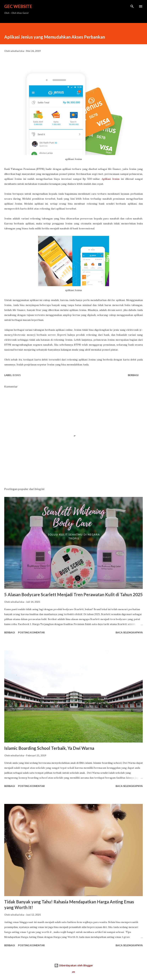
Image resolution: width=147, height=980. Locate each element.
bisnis (17, 375)
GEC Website (18, 6)
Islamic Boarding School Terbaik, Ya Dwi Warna (49, 748)
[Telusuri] (132, 6)
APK (73, 972)
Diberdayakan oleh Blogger (74, 965)
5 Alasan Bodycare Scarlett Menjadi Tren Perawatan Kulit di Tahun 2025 (73, 594)
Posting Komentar (31, 632)
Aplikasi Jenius (111, 179)
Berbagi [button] (133, 375)
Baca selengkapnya (129, 632)
